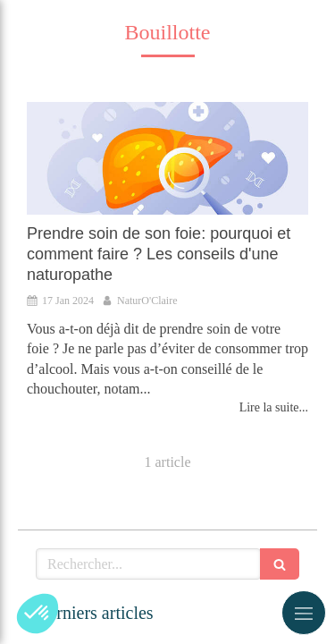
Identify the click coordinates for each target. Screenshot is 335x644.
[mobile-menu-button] (304, 613)
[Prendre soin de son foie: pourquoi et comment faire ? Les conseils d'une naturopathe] (167, 158)
